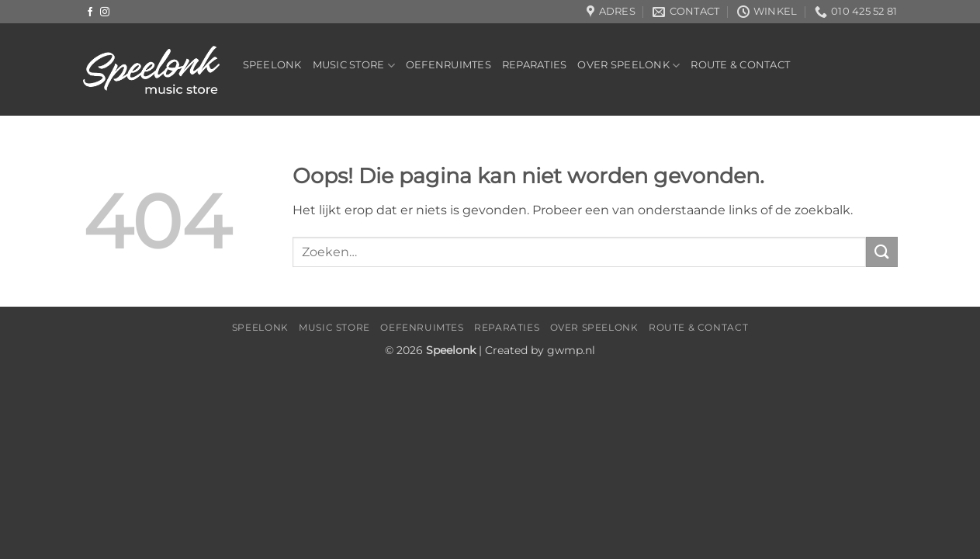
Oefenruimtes (448, 65)
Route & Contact (740, 65)
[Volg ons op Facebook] (90, 12)
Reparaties (535, 65)
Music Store (354, 66)
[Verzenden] (881, 252)
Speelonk (272, 65)
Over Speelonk (629, 66)
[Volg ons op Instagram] (105, 12)
